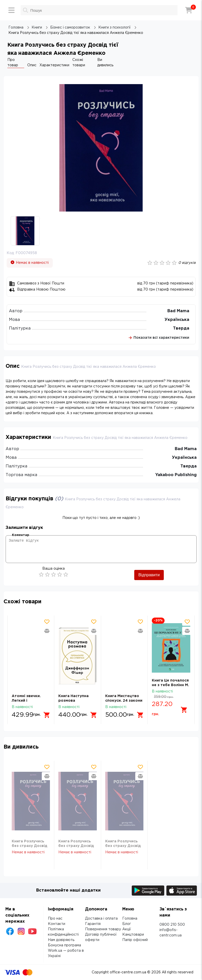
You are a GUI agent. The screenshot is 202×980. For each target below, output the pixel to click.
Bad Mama (178, 311)
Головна (130, 919)
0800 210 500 (172, 925)
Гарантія (93, 924)
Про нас (55, 919)
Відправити (149, 575)
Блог (127, 924)
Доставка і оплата (101, 919)
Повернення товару (103, 929)
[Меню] (11, 10)
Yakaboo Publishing (176, 475)
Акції (127, 929)
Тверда (181, 328)
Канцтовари (133, 935)
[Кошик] (189, 10)
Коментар (21, 535)
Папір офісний (135, 940)
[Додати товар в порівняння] (47, 631)
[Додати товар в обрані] (47, 622)
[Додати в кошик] (47, 715)
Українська (177, 320)
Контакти (57, 924)
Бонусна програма (64, 945)
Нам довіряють (61, 940)
